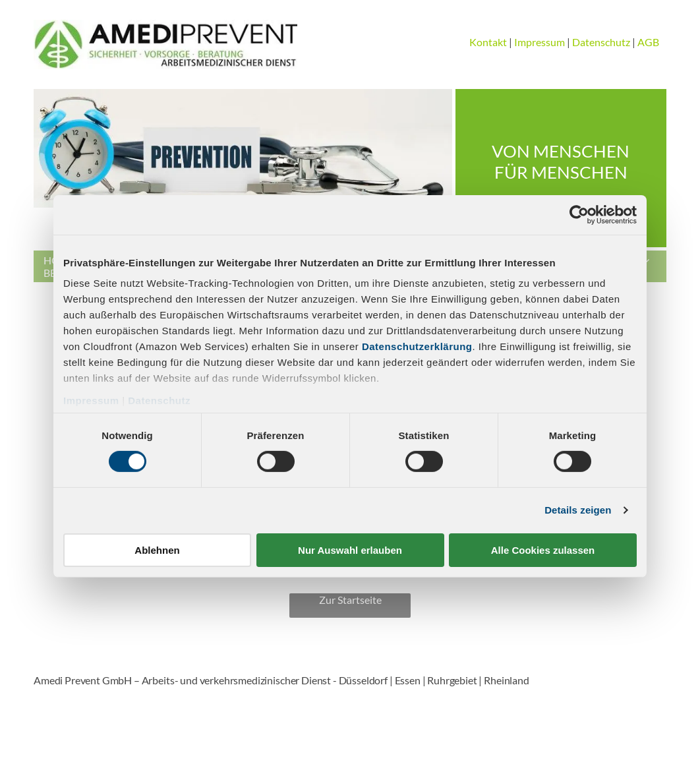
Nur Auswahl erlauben (350, 550)
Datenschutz (159, 401)
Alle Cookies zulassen (543, 550)
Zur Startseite (350, 600)
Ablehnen (157, 550)
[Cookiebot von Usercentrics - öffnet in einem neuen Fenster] (579, 214)
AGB (648, 42)
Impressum (91, 401)
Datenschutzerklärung (417, 346)
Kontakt (488, 42)
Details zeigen (578, 510)
